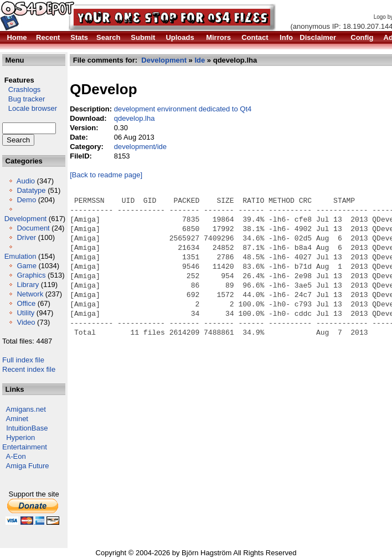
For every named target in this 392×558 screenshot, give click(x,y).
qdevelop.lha (135, 118)
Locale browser (30, 108)
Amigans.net (26, 409)
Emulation (20, 256)
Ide (200, 60)
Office (26, 303)
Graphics (31, 275)
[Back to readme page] (106, 175)
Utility (25, 313)
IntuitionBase (27, 428)
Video (26, 322)
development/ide (140, 147)
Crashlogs (21, 89)
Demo (26, 200)
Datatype (31, 190)
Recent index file (29, 369)
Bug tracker (24, 99)
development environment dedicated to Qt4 (183, 109)
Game (26, 266)
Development (26, 219)
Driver (26, 237)
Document (33, 228)
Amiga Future (28, 466)
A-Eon (16, 456)
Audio (26, 181)
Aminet (17, 419)
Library (28, 285)
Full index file (23, 360)
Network (30, 294)
